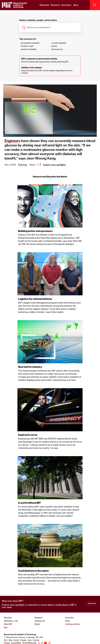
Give (6, 627)
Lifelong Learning (73, 623)
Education (44, 5)
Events (16, 639)
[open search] (95, 5)
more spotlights (17, 604)
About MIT (8, 623)
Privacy (7, 642)
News (68, 620)
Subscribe (92, 603)
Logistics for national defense (35, 299)
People (23, 639)
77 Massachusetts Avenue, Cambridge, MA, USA (23, 636)
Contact (36, 639)
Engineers (12, 141)
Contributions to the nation (33, 570)
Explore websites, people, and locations (38, 20)
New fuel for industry (30, 367)
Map (10, 639)
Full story (23, 165)
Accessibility (16, 642)
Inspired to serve (28, 435)
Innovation (66, 5)
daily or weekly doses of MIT (61, 604)
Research (55, 5)
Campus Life (40, 620)
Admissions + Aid (11, 620)
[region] (50, 347)
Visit (6, 639)
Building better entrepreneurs (35, 231)
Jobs (30, 639)
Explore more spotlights (54, 165)
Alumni (37, 623)
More (77, 5)
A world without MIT (29, 502)
